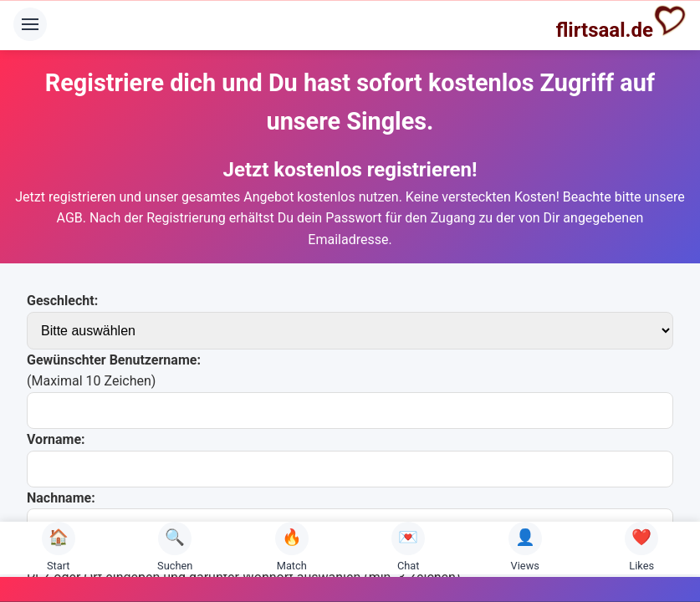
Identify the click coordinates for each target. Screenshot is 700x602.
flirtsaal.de (621, 23)
